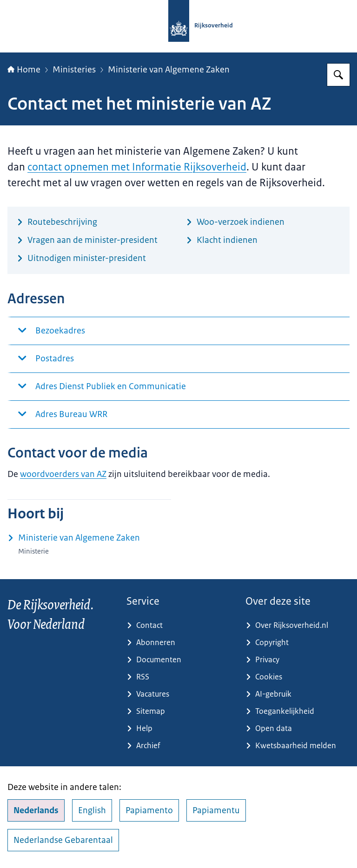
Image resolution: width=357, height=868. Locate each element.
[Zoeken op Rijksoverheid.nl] (338, 75)
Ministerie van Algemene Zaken (169, 70)
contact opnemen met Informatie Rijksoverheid (137, 167)
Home (24, 70)
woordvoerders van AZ (63, 474)
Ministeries (74, 70)
